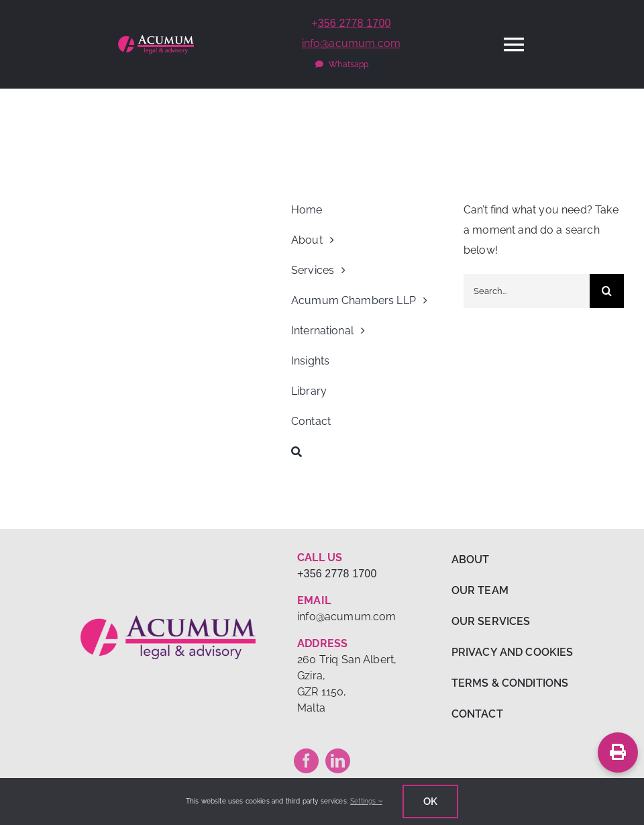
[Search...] (527, 291)
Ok (430, 802)
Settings (366, 801)
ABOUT (471, 560)
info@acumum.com (351, 43)
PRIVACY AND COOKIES (513, 652)
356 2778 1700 (355, 23)
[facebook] (306, 761)
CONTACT (477, 714)
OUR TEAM (480, 590)
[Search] (371, 452)
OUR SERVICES (491, 621)
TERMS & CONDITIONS (510, 683)
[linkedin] (338, 761)
